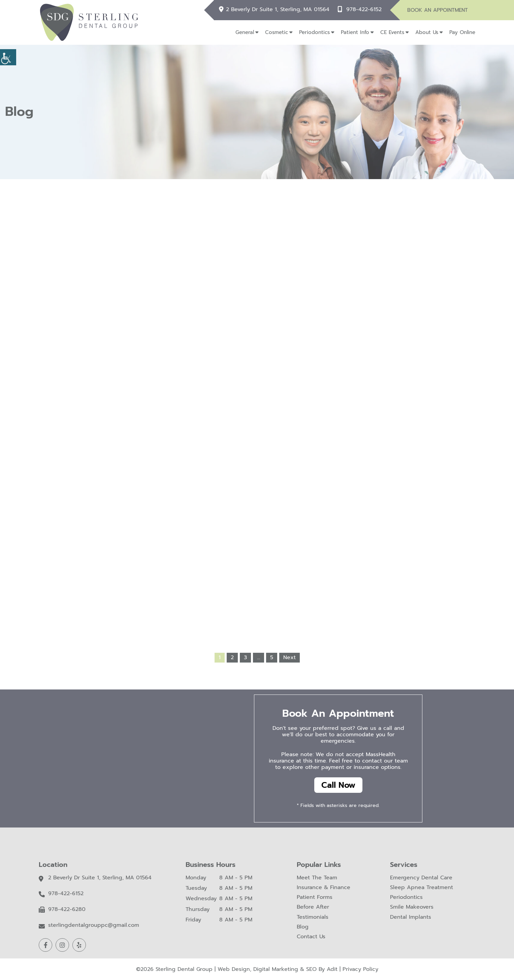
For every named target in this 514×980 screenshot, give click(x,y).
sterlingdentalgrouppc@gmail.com (94, 926)
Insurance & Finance (324, 888)
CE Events (392, 32)
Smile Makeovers (412, 907)
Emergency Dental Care (421, 878)
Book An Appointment (438, 10)
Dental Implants (411, 917)
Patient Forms (315, 898)
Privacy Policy (360, 969)
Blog (303, 927)
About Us (427, 32)
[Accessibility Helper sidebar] (8, 57)
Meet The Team (317, 878)
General (245, 32)
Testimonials (313, 917)
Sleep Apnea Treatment (422, 888)
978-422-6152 (364, 9)
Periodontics (314, 32)
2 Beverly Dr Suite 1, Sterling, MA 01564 (278, 9)
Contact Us (311, 937)
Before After (313, 907)
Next (290, 657)
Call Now (338, 785)
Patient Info (355, 32)
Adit (332, 969)
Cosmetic (277, 32)
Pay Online (462, 32)
